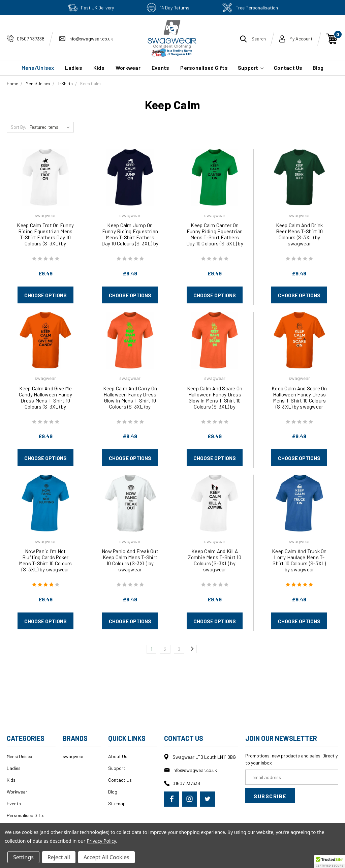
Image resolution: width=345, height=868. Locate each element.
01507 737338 (31, 39)
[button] (330, 862)
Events (161, 68)
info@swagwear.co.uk (91, 39)
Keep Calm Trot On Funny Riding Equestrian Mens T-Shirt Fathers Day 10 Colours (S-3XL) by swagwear (45, 237)
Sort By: (18, 127)
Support (251, 68)
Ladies (74, 68)
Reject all (59, 857)
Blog (318, 68)
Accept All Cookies (106, 857)
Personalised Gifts (204, 68)
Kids (99, 68)
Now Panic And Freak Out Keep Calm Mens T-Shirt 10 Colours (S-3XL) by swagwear (130, 560)
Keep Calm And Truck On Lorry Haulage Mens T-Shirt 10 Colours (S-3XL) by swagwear (299, 560)
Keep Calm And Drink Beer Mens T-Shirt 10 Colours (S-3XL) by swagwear (300, 234)
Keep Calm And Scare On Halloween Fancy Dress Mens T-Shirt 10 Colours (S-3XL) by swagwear (299, 397)
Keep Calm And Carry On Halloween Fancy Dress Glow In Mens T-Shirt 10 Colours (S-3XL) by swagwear (130, 400)
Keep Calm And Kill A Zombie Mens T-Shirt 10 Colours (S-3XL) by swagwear (215, 560)
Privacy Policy (101, 841)
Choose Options (45, 295)
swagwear (73, 756)
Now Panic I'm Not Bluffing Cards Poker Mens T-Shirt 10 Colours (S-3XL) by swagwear (45, 560)
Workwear (128, 68)
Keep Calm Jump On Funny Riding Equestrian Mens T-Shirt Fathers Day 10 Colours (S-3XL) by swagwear (130, 237)
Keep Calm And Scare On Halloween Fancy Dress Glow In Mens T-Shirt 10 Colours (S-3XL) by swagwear (215, 400)
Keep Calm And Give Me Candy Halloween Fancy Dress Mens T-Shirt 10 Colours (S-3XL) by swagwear (45, 400)
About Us (118, 756)
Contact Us (288, 68)
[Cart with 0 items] (332, 39)
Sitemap (117, 803)
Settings (23, 857)
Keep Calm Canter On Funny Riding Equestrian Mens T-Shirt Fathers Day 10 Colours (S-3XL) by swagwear (215, 237)
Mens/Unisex (38, 68)
